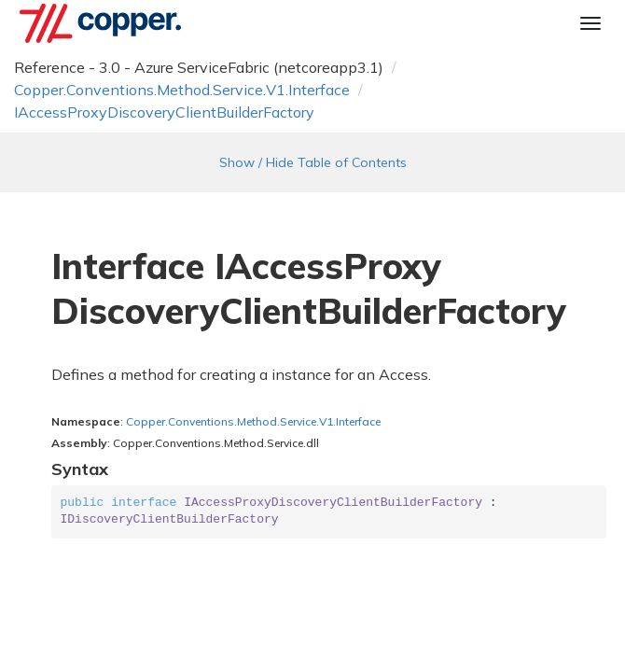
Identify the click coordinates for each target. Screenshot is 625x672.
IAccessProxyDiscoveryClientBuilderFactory (164, 112)
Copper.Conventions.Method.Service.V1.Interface (182, 90)
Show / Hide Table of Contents (313, 162)
